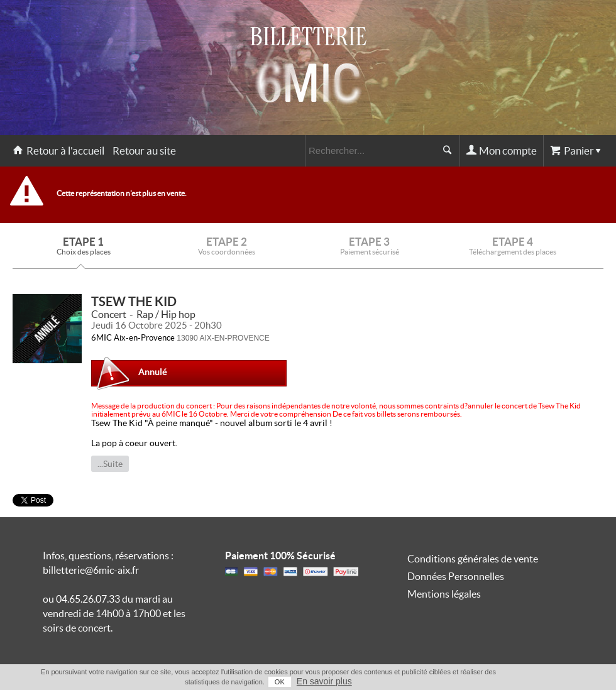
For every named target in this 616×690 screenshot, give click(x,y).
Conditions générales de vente (473, 559)
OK (280, 682)
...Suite (110, 464)
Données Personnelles (456, 576)
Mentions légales (444, 594)
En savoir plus (324, 681)
